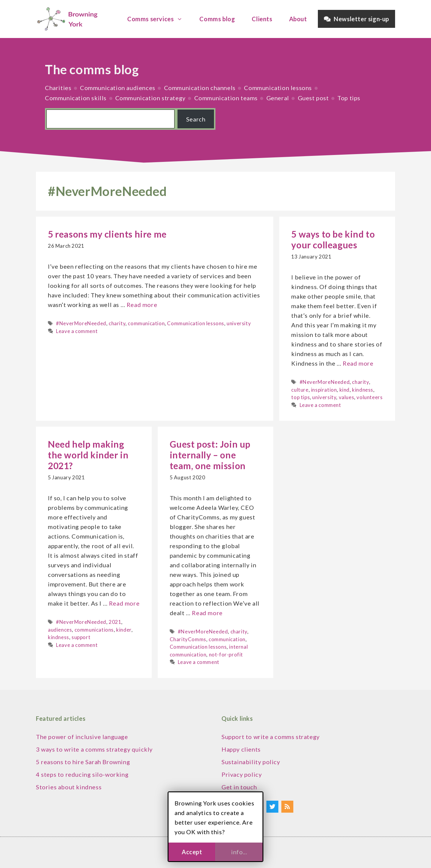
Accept (192, 852)
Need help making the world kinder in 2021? (88, 455)
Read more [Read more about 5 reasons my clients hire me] (142, 305)
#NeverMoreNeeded (81, 323)
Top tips (349, 98)
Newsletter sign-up (356, 19)
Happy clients (241, 749)
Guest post (313, 98)
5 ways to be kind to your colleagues (333, 239)
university (239, 323)
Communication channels (200, 88)
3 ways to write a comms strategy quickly (94, 749)
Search (196, 119)
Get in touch (239, 787)
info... (239, 852)
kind (345, 390)
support (81, 637)
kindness (363, 390)
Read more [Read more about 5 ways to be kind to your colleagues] (358, 363)
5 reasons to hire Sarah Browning (83, 762)
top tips (301, 397)
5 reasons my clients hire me (107, 234)
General (278, 98)
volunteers (369, 397)
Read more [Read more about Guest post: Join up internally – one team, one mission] (207, 613)
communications (94, 630)
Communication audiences (118, 88)
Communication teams (226, 98)
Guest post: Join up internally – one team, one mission (210, 455)
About (298, 19)
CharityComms (188, 639)
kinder (124, 630)
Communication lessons (278, 88)
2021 (115, 622)
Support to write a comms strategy (271, 737)
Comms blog (217, 19)
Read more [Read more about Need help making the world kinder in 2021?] (124, 603)
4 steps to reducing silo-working (82, 774)
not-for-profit (226, 655)
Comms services (158, 19)
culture (300, 390)
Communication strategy (150, 98)
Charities (58, 88)
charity (117, 323)
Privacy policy (242, 774)
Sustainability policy (251, 762)
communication (146, 323)
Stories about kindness (69, 787)
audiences (60, 630)
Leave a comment (77, 331)
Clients (262, 19)
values (347, 397)
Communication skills (76, 98)
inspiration (324, 390)
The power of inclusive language (82, 737)
